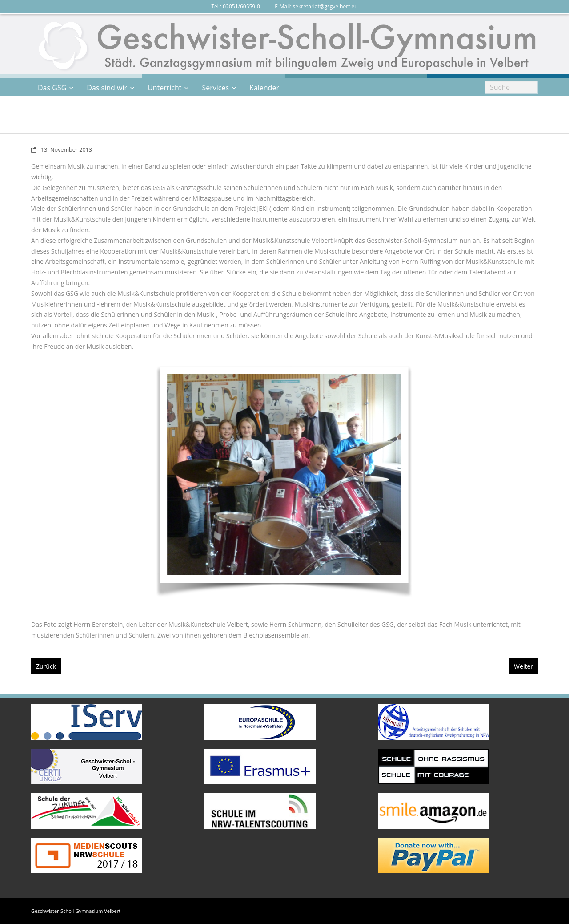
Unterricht (164, 88)
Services (215, 88)
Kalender (264, 88)
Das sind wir (107, 88)
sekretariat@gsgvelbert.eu (325, 6)
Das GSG (52, 88)
